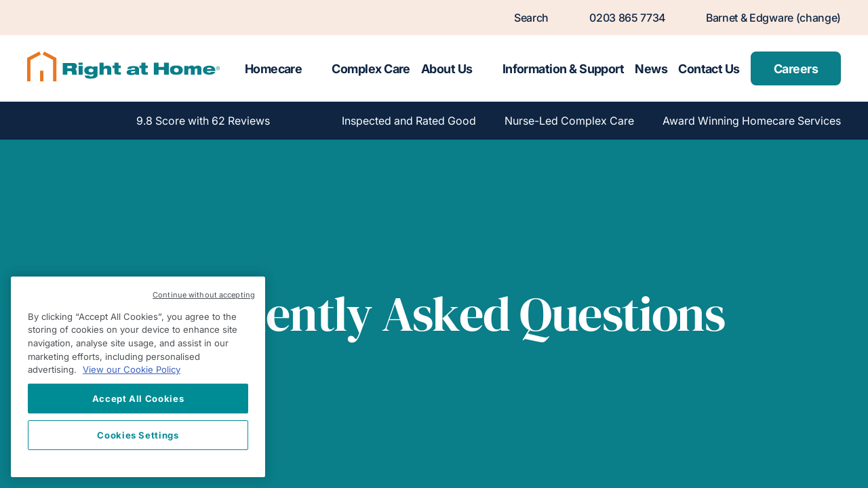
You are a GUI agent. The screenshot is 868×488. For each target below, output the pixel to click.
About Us (447, 69)
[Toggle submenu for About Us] (485, 68)
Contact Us (709, 69)
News (651, 69)
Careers (796, 69)
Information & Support (564, 69)
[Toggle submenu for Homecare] (314, 68)
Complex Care (371, 69)
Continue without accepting (204, 295)
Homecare (274, 69)
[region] (138, 377)
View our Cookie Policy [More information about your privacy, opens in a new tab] (132, 369)
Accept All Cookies (138, 399)
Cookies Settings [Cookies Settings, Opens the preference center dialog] (138, 435)
